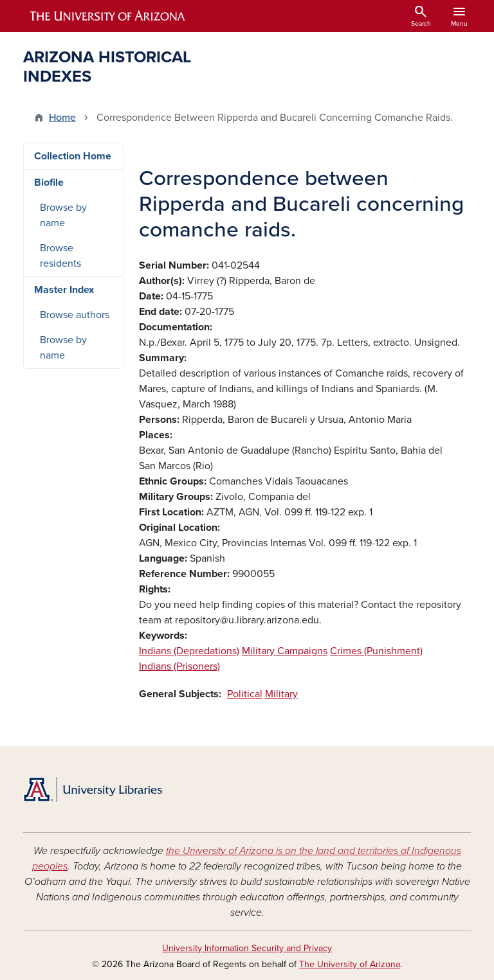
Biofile (49, 183)
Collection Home (73, 156)
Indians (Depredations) (189, 651)
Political (245, 694)
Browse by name (63, 215)
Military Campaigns (285, 651)
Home (62, 118)
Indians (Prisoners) (179, 666)
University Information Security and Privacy (247, 948)
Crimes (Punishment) (376, 651)
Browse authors (75, 315)
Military (281, 694)
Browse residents (60, 256)
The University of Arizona (350, 964)
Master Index (64, 290)
